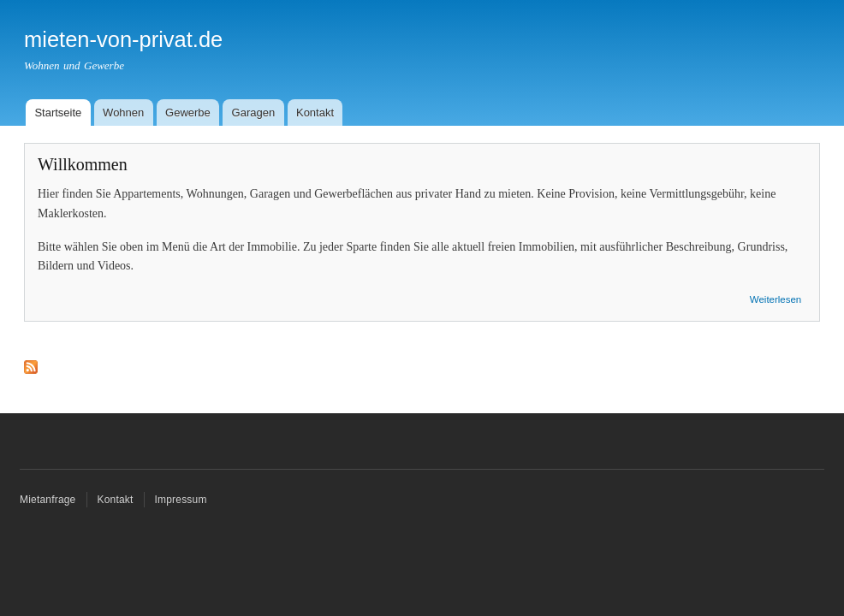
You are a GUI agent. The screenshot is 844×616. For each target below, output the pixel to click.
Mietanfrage (48, 500)
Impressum (181, 500)
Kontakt (315, 113)
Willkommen (83, 164)
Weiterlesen (776, 299)
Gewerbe (188, 113)
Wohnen (123, 113)
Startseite (58, 113)
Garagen (254, 113)
